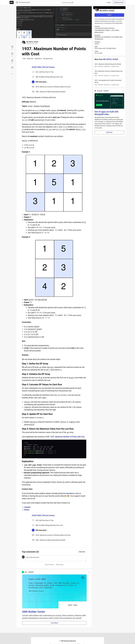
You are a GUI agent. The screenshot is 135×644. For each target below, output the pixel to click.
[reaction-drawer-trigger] (12, 48)
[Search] (17, 2)
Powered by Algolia (67, 3)
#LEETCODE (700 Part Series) (43, 67)
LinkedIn (27, 507)
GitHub (27, 510)
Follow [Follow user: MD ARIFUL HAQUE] (109, 15)
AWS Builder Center (34, 612)
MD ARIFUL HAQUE (32, 42)
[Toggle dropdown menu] (89, 572)
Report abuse (60, 565)
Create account (119, 2)
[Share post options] (12, 74)
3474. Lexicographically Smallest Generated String (109, 83)
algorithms (38, 59)
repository (70, 493)
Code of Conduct (49, 565)
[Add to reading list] (12, 61)
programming (48, 59)
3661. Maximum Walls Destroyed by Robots (109, 65)
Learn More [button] (54, 623)
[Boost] (12, 67)
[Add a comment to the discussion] (56, 558)
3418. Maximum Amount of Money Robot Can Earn (109, 73)
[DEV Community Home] (12, 2)
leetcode (30, 59)
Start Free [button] (109, 132)
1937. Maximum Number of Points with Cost (67, 437)
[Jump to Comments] (12, 55)
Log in (109, 2)
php (24, 59)
